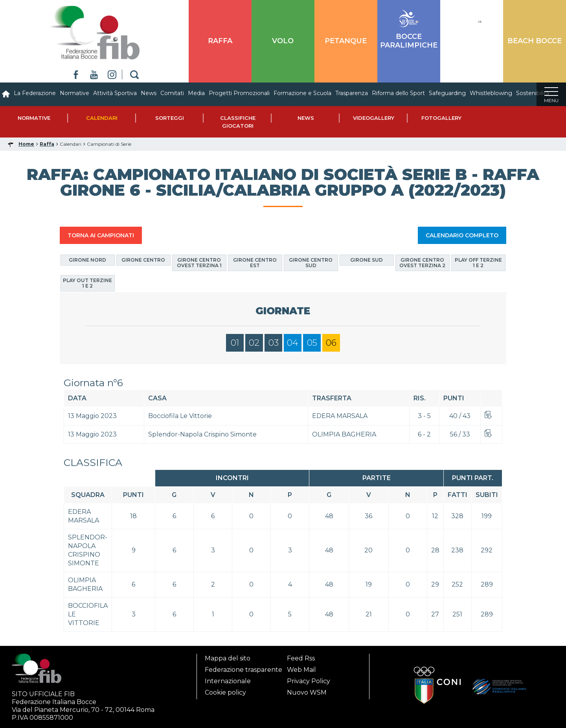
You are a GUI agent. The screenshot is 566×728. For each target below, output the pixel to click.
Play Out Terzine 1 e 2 (87, 283)
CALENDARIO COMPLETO (462, 235)
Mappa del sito (228, 656)
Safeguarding (447, 93)
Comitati (172, 93)
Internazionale (228, 679)
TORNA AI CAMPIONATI (101, 235)
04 (293, 343)
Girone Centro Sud (311, 263)
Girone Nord (87, 260)
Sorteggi (170, 118)
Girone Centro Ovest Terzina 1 (199, 263)
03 (274, 343)
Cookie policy (225, 690)
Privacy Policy (309, 679)
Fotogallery (441, 118)
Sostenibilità (533, 93)
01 (235, 343)
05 (312, 343)
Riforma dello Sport (398, 93)
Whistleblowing (491, 93)
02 (254, 343)
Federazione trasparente (243, 667)
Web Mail (301, 667)
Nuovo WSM (307, 690)
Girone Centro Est (255, 263)
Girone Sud (367, 260)
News (149, 93)
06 (331, 343)
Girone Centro (143, 260)
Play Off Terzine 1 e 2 (478, 263)
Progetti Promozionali (239, 93)
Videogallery (374, 118)
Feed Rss (301, 656)
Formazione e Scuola (302, 93)
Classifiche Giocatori (238, 122)
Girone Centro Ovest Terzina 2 (422, 263)
